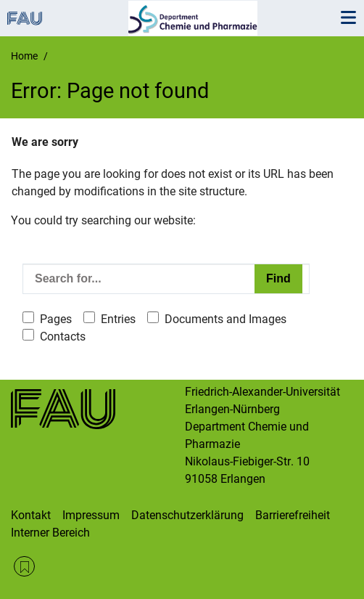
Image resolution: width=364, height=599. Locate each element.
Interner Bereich (50, 533)
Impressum (91, 515)
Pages (56, 319)
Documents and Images (226, 319)
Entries (118, 319)
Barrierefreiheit (293, 515)
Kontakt (31, 515)
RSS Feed (24, 567)
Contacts (63, 337)
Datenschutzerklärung (187, 515)
